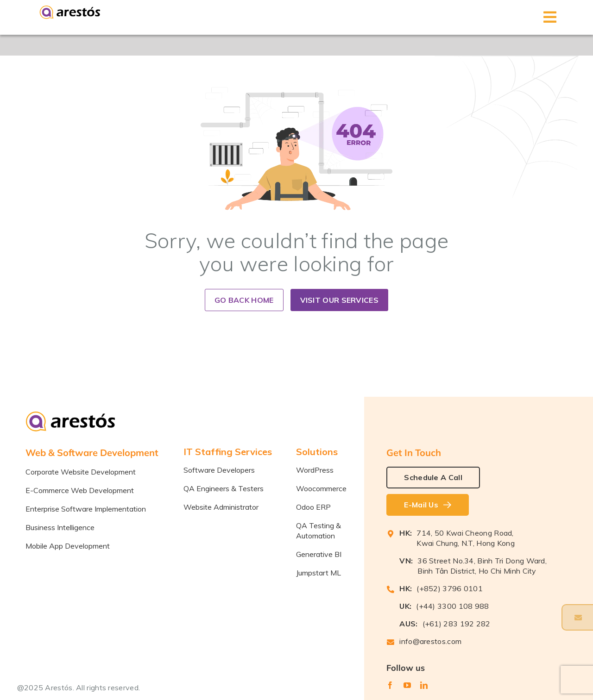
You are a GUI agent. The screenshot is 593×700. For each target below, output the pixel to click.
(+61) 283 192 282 (457, 624)
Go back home (244, 300)
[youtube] (407, 685)
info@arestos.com (430, 641)
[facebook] (390, 685)
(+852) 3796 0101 (450, 588)
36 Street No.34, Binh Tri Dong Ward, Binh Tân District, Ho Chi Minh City (482, 566)
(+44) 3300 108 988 (452, 606)
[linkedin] (424, 685)
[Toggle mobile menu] (550, 17)
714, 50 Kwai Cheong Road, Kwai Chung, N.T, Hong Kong (466, 538)
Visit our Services (339, 300)
